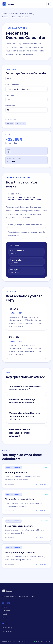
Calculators (13, 14)
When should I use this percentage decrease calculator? (20, 433)
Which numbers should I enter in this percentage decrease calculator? (24, 416)
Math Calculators (26, 14)
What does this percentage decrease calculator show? (22, 401)
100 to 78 (10, 123)
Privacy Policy (7, 628)
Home (4, 14)
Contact (5, 617)
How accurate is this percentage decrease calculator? (25, 387)
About (5, 614)
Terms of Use (7, 631)
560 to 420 (21, 123)
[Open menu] (49, 4)
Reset (10, 78)
